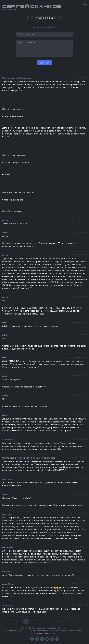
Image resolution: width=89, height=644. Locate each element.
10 (67, 622)
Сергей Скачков (44, 7)
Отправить (44, 63)
